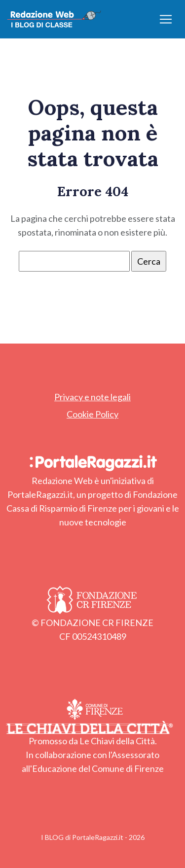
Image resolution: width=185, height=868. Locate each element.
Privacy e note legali (92, 397)
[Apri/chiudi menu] (166, 19)
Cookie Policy (92, 414)
